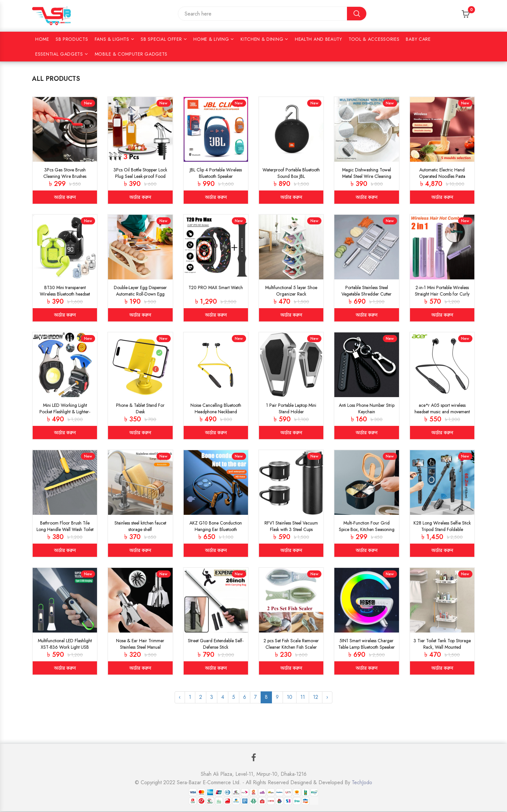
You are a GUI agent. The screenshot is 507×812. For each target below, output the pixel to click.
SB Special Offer (161, 39)
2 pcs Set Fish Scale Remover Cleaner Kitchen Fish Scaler (291, 644)
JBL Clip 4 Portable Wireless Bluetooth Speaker (216, 173)
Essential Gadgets (59, 54)
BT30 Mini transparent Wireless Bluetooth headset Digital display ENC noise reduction (65, 297)
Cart (471, 11)
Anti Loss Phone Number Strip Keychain (367, 408)
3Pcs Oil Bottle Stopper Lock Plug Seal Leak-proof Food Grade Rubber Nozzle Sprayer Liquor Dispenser (140, 179)
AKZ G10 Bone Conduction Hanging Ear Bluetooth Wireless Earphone (216, 530)
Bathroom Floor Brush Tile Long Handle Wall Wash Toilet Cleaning (65, 530)
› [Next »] (327, 698)
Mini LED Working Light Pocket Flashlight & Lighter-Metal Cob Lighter (65, 412)
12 (316, 698)
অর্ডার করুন (65, 197)
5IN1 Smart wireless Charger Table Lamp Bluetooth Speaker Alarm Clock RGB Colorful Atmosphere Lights (367, 651)
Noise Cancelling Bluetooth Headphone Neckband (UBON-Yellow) (216, 412)
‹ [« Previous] (180, 698)
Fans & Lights (112, 39)
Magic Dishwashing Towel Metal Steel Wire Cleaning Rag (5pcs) (367, 176)
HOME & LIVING (211, 39)
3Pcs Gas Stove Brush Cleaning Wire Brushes (65, 173)
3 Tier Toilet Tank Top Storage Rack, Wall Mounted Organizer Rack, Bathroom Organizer (442, 651)
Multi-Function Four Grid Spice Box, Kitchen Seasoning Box (367, 530)
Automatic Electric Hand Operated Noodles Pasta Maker (442, 176)
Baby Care (418, 39)
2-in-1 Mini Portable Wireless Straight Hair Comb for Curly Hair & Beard (442, 294)
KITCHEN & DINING (262, 39)
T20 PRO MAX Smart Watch (216, 287)
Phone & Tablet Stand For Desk (140, 408)
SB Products (72, 39)
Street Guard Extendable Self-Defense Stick (216, 644)
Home (42, 39)
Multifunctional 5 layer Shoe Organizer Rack (291, 291)
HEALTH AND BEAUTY (318, 39)
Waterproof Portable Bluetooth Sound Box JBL (291, 173)
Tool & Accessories (374, 39)
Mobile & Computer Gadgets (131, 54)
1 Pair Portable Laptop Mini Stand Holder (291, 408)
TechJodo (362, 783)
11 (303, 698)
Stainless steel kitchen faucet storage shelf (140, 526)
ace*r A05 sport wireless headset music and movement (442, 408)
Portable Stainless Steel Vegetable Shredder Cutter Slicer (367, 294)
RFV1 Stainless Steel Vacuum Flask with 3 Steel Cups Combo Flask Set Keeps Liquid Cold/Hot (291, 533)
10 (290, 698)
